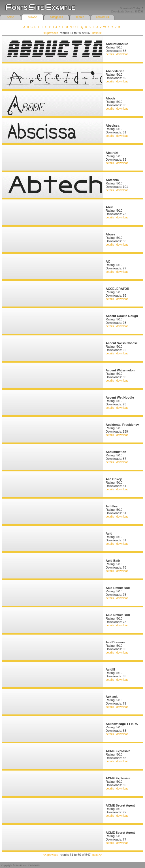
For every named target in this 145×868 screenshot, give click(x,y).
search (80, 17)
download (122, 54)
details (110, 54)
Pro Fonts (21, 865)
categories (56, 17)
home (10, 17)
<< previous (51, 33)
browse (32, 17)
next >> (97, 33)
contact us (103, 17)
